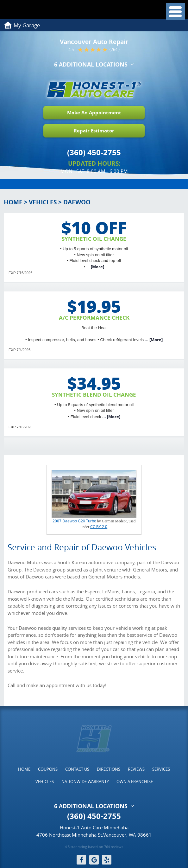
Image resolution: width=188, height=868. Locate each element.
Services (161, 769)
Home (13, 202)
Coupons (48, 769)
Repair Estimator (94, 131)
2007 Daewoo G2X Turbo (74, 521)
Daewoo (77, 202)
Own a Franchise (135, 782)
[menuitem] (24, 769)
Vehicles (43, 202)
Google (94, 860)
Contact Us (77, 769)
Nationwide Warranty (85, 782)
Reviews (136, 769)
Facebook (81, 860)
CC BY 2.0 (99, 527)
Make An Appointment (94, 113)
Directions (109, 769)
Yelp (107, 860)
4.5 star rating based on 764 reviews (94, 847)
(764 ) (115, 50)
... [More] (95, 267)
